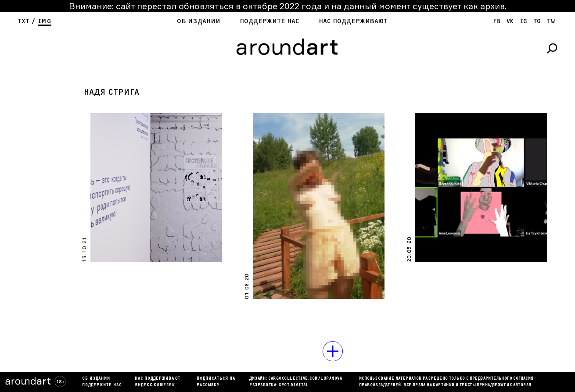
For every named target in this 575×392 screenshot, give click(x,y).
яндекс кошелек (155, 385)
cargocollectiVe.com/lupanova (305, 379)
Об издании (199, 21)
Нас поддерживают (353, 21)
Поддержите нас (270, 21)
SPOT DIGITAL (294, 385)
